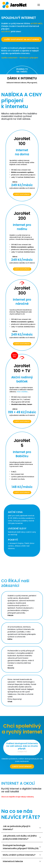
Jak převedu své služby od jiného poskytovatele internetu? (20, 837)
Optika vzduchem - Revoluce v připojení (20, 58)
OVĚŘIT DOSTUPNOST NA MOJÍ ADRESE (22, 39)
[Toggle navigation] (39, 5)
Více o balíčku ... (23, 392)
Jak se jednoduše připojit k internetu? (17, 828)
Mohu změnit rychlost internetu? (19, 855)
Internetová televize (13, 861)
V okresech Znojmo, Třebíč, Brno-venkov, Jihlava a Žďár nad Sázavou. (21, 546)
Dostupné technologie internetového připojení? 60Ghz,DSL (21, 847)
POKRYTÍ (13, 540)
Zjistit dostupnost (22, 194)
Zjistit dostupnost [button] (22, 766)
